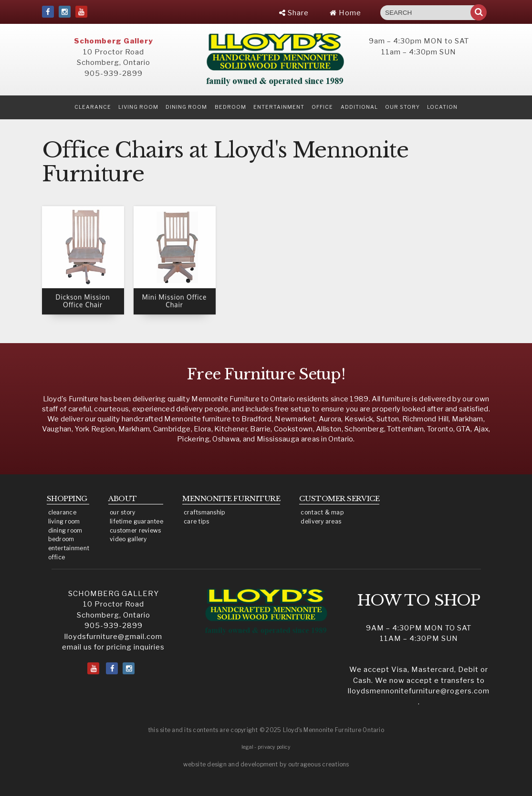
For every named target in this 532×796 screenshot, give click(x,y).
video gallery (128, 539)
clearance (93, 107)
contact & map (322, 512)
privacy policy (274, 747)
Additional (359, 107)
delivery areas (321, 521)
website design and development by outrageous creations (266, 764)
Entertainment (279, 107)
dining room (65, 530)
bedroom (61, 539)
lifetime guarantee (136, 521)
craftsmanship (205, 512)
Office (322, 107)
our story (402, 107)
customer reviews (135, 530)
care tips (196, 521)
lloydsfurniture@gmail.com (113, 637)
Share (294, 13)
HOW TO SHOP (419, 600)
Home (345, 13)
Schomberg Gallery (114, 41)
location (442, 107)
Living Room (138, 107)
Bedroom (230, 107)
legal (247, 747)
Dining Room (186, 107)
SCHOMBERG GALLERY (114, 594)
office (57, 557)
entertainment (69, 548)
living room (64, 521)
